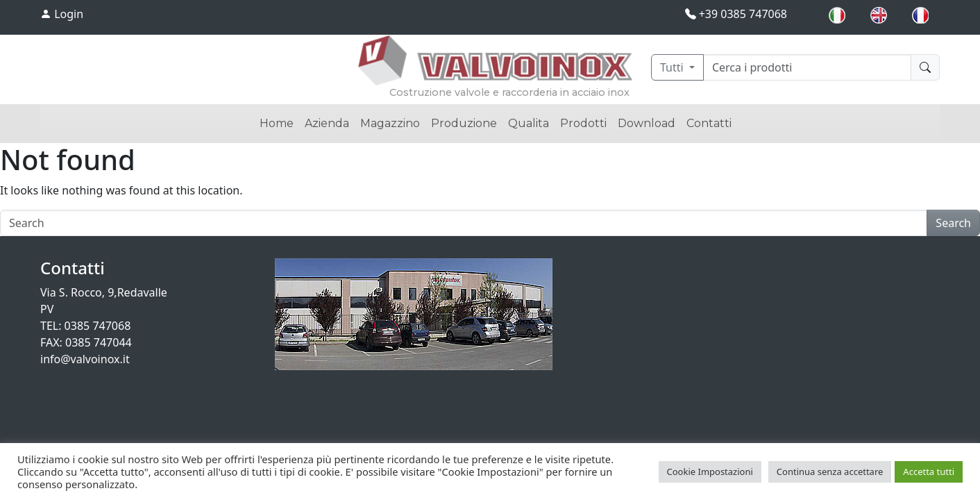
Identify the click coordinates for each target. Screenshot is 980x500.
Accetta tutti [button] (929, 472)
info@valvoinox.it (85, 359)
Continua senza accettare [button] (830, 472)
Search (953, 223)
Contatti (709, 123)
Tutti (673, 67)
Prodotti (583, 123)
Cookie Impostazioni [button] (710, 472)
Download (647, 123)
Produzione (464, 123)
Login (62, 14)
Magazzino (390, 123)
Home (277, 123)
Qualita (529, 123)
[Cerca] (807, 67)
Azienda (327, 123)
